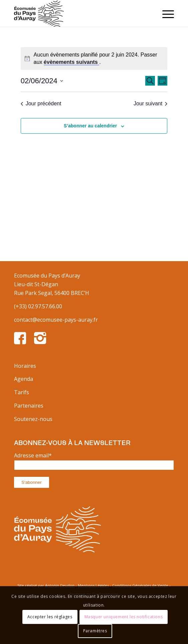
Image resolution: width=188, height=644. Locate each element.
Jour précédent (41, 103)
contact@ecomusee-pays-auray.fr (56, 320)
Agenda (24, 379)
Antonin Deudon (60, 585)
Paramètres (95, 631)
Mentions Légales (93, 585)
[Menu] (165, 13)
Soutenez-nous (33, 419)
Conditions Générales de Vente (140, 585)
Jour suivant (150, 103)
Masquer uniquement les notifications (124, 617)
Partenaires (29, 406)
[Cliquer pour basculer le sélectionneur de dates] (42, 81)
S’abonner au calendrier (90, 126)
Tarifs (22, 392)
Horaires (25, 366)
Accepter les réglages (50, 617)
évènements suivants (71, 62)
